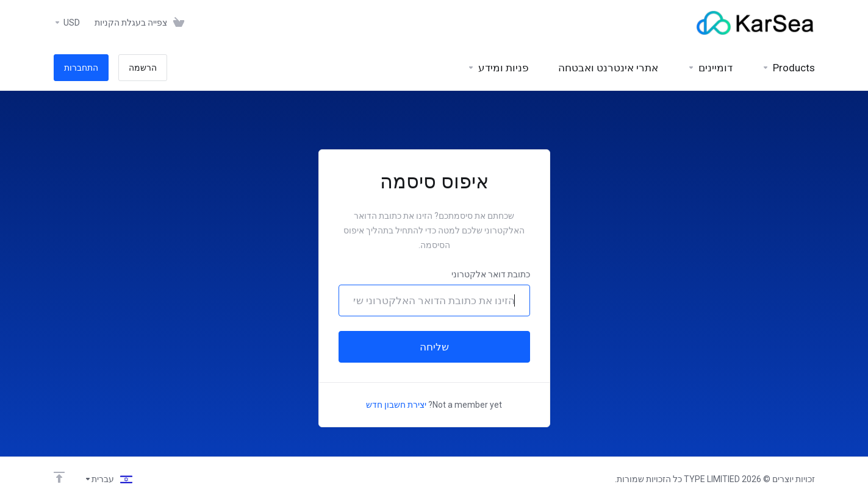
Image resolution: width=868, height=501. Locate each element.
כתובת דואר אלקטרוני (491, 274)
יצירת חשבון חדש (396, 405)
